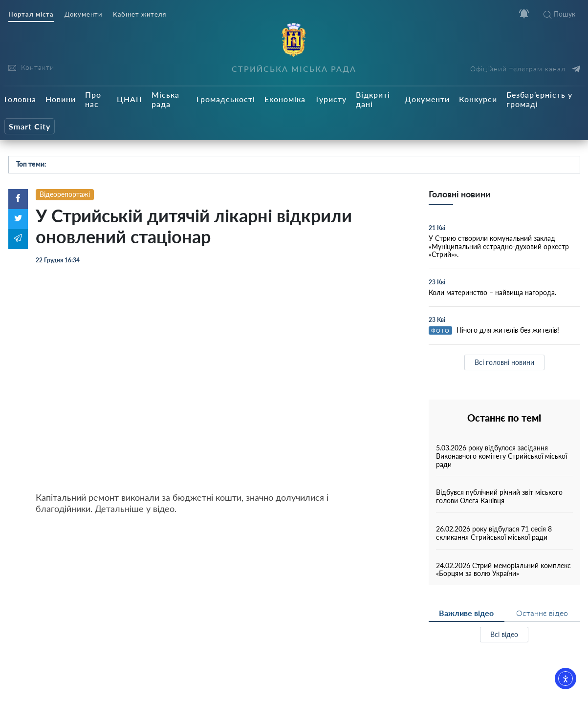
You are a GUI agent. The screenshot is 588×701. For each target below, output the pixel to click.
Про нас (93, 99)
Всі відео (504, 634)
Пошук (559, 14)
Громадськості (226, 99)
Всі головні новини (504, 362)
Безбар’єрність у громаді (539, 99)
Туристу (331, 99)
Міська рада (165, 99)
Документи (83, 14)
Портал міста (31, 14)
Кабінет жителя (140, 14)
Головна (20, 99)
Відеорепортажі (65, 194)
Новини (61, 99)
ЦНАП (130, 99)
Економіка (285, 99)
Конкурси (478, 99)
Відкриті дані (373, 99)
